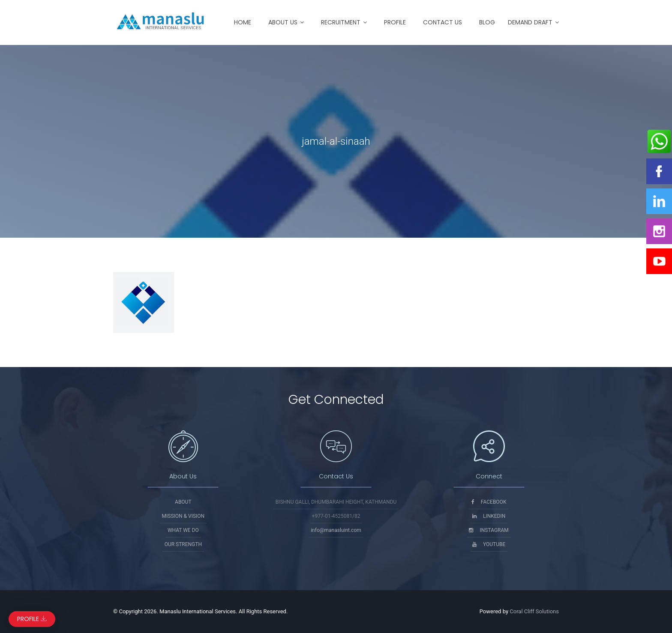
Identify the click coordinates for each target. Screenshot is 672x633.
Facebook (489, 502)
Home (243, 22)
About (183, 502)
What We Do (183, 530)
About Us (283, 22)
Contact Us (442, 22)
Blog (487, 22)
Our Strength (183, 544)
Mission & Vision (183, 516)
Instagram (489, 530)
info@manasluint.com (336, 530)
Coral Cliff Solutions (534, 611)
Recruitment (341, 22)
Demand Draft (530, 22)
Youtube (489, 544)
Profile (395, 22)
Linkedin (489, 516)
